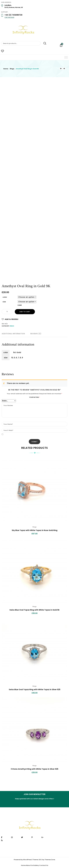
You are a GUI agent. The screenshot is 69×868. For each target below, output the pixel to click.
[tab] (13, 334)
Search (44, 43)
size (4, 302)
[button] (10, 319)
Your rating (35, 397)
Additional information (13, 334)
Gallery (36, 865)
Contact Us (44, 865)
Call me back (9, 17)
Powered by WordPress (23, 860)
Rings (12, 69)
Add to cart (25, 312)
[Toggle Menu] (66, 57)
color (5, 297)
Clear (20, 305)
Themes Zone (50, 860)
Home (6, 69)
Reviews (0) (36, 334)
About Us (29, 865)
